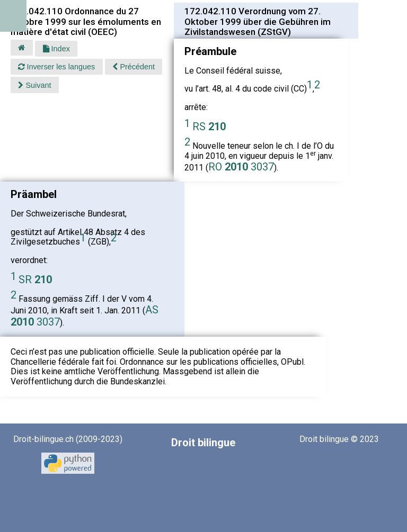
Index (56, 49)
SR (35, 279)
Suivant (34, 85)
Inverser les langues (56, 67)
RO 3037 (241, 167)
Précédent (134, 67)
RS (209, 127)
